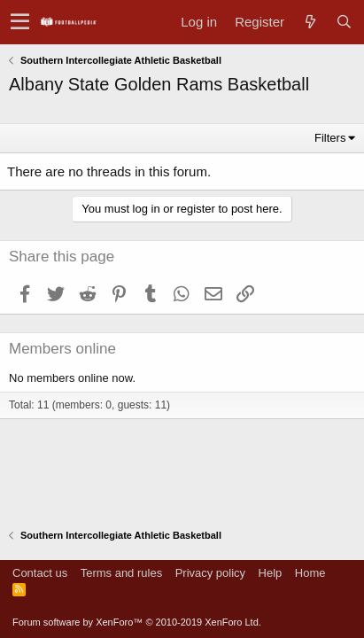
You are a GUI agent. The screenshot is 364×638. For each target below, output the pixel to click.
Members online (62, 349)
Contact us (40, 573)
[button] (20, 22)
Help (271, 573)
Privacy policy (210, 573)
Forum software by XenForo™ (137, 622)
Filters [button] (330, 138)
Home (310, 573)
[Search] (344, 22)
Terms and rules (121, 573)
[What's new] (310, 22)
